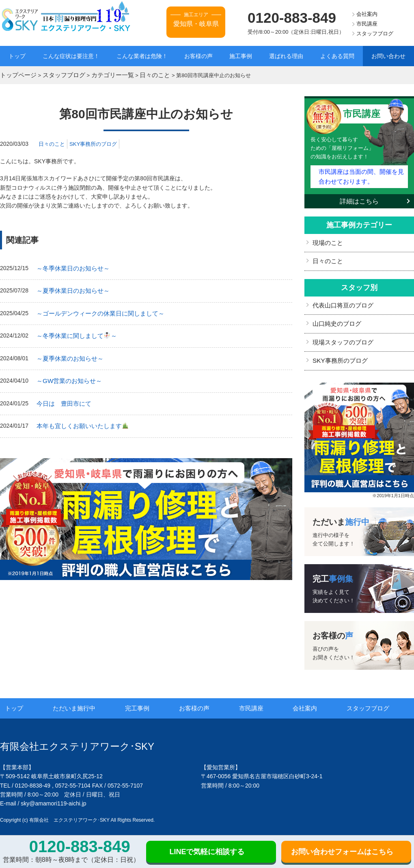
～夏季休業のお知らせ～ (68, 353)
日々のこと (53, 143)
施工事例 (241, 56)
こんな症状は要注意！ (71, 56)
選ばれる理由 (286, 56)
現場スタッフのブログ (341, 335)
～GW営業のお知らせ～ (67, 375)
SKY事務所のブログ (97, 143)
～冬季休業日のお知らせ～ (71, 267)
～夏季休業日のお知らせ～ (71, 288)
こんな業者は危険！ (142, 56)
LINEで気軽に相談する (207, 852)
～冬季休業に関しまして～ (74, 332)
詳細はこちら (359, 197)
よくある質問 (337, 56)
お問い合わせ (388, 56)
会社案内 (367, 14)
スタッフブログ (375, 34)
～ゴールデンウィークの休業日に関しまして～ (96, 310)
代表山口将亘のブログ (341, 299)
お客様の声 (198, 56)
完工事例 (147, 699)
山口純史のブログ (335, 317)
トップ (17, 56)
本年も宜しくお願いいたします (79, 418)
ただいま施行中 (84, 699)
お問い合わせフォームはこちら (342, 852)
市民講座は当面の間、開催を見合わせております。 (361, 173)
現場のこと (327, 238)
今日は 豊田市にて (62, 397)
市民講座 (367, 24)
